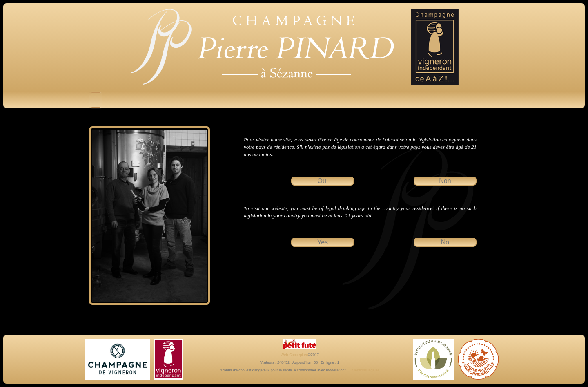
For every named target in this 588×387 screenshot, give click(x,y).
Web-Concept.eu (294, 355)
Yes (323, 242)
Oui (323, 181)
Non (445, 181)
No (445, 242)
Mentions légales (366, 370)
